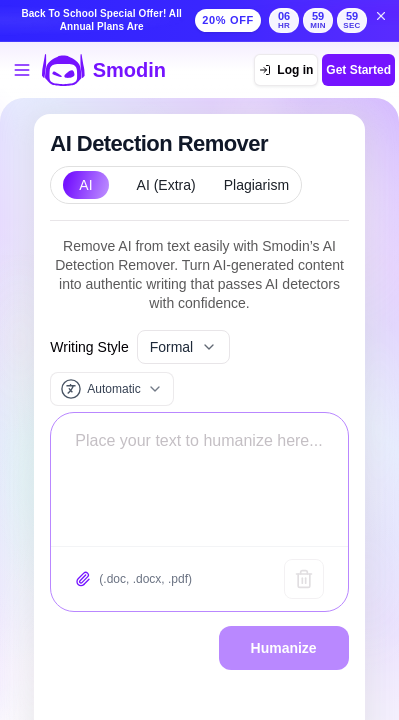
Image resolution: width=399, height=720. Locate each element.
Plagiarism (256, 185)
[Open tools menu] (22, 70)
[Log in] (286, 70)
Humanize (284, 648)
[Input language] (111, 389)
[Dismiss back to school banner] (381, 16)
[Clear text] (304, 579)
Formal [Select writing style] (184, 347)
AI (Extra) (166, 185)
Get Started (358, 70)
